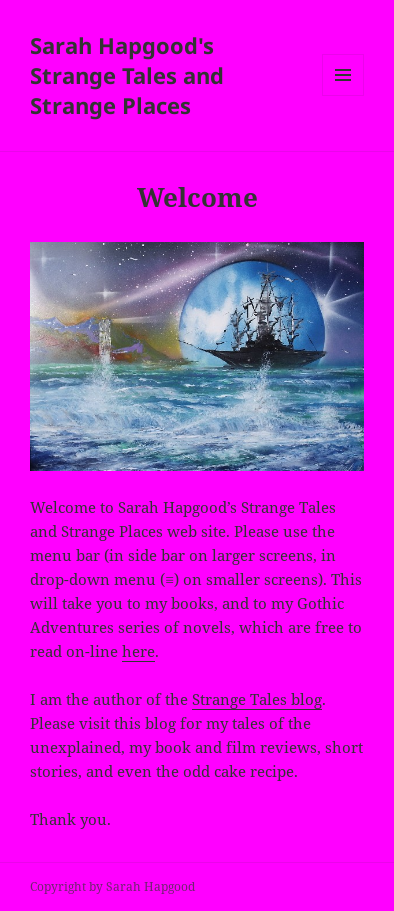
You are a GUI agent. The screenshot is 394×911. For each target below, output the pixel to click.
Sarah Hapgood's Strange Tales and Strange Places (127, 75)
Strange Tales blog (257, 699)
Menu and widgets (343, 95)
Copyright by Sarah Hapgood (112, 886)
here (138, 651)
